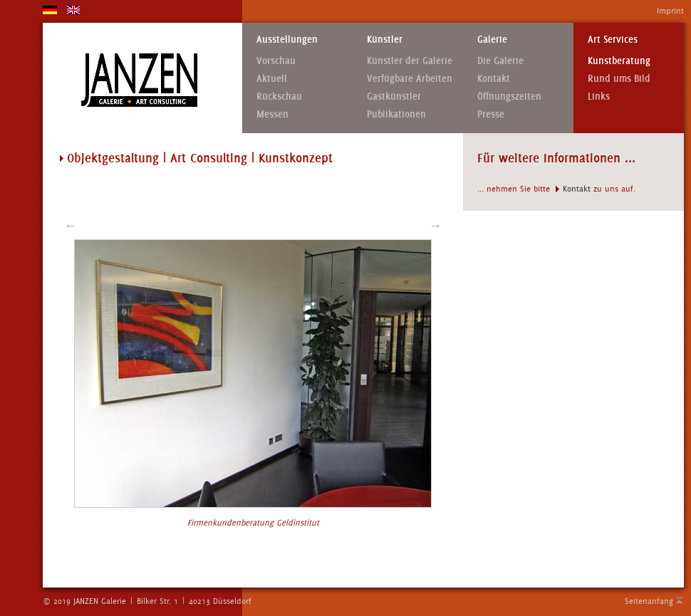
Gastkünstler (394, 96)
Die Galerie (500, 61)
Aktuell (272, 79)
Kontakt (494, 79)
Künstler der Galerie (410, 61)
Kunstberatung (619, 61)
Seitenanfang (649, 601)
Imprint (670, 11)
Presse (491, 114)
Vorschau (276, 61)
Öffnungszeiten (509, 96)
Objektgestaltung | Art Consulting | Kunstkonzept (200, 158)
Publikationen (396, 114)
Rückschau (279, 96)
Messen (272, 114)
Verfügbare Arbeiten (410, 79)
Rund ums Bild (619, 79)
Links (599, 96)
